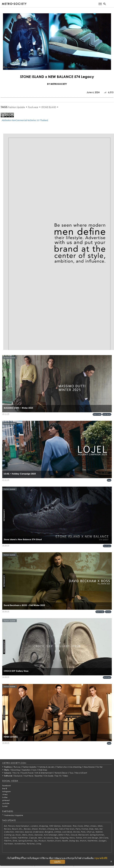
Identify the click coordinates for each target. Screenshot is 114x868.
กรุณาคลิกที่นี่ (101, 858)
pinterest (6, 800)
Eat (5, 826)
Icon (34, 770)
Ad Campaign (50, 835)
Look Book (107, 414)
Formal (85, 829)
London (34, 826)
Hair (96, 829)
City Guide (49, 776)
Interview (19, 832)
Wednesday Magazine (13, 815)
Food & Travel (27, 773)
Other (86, 826)
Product (42, 841)
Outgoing (43, 826)
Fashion (8, 767)
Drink (15, 841)
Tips (35, 841)
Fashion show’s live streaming (69, 767)
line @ (5, 788)
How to (16, 773)
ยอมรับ (57, 862)
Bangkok (49, 832)
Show (31, 835)
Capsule (33, 838)
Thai (74, 826)
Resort (15, 829)
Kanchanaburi (22, 826)
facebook (7, 786)
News (72, 838)
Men (40, 838)
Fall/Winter (97, 414)
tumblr (5, 806)
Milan (100, 826)
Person (11, 826)
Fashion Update (17, 107)
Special (28, 832)
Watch (83, 841)
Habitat (99, 832)
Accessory (48, 838)
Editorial (8, 776)
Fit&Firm (8, 841)
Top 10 (58, 776)
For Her (100, 767)
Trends (79, 838)
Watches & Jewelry (46, 767)
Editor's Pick (64, 835)
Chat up (90, 832)
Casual (74, 835)
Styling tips (74, 841)
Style (7, 770)
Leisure (8, 773)
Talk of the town (67, 829)
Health (65, 841)
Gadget (102, 841)
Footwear (33, 107)
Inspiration (26, 770)
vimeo (5, 794)
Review (7, 829)
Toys (71, 773)
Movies (76, 832)
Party (78, 829)
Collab (108, 612)
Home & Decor (61, 773)
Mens (25, 835)
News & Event (81, 773)
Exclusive (18, 776)
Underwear (38, 832)
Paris (83, 832)
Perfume (31, 844)
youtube (6, 803)
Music (18, 835)
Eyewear (39, 835)
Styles (6, 838)
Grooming (15, 770)
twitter (5, 797)
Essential (39, 776)
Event (58, 841)
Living (38, 844)
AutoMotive (20, 844)
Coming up (9, 835)
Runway (17, 767)
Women (42, 829)
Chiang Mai (53, 829)
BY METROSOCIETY (57, 84)
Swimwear (67, 826)
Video (65, 776)
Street (35, 829)
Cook (80, 826)
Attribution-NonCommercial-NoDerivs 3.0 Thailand (25, 120)
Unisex (93, 826)
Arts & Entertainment (44, 773)
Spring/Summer (97, 835)
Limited (57, 832)
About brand (89, 767)
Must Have (29, 776)
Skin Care (104, 838)
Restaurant (83, 835)
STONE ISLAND (49, 107)
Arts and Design (90, 838)
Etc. (21, 829)
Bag (109, 480)
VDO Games (55, 826)
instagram (6, 791)
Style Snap (43, 770)
